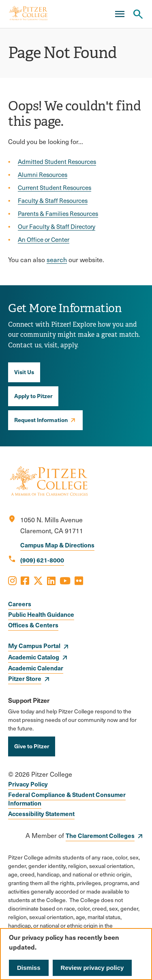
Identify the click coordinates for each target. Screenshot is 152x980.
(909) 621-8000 (42, 560)
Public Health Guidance (41, 614)
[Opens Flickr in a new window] (79, 580)
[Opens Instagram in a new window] (12, 580)
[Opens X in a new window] (38, 580)
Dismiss (29, 968)
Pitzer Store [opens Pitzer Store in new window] (25, 678)
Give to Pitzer (32, 746)
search (57, 260)
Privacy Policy (28, 784)
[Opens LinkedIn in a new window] (51, 580)
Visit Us (24, 372)
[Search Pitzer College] (138, 14)
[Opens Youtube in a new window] (65, 580)
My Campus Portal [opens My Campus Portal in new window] (34, 645)
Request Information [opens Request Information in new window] (41, 420)
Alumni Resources (43, 174)
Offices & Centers (33, 625)
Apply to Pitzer (33, 396)
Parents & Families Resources (58, 213)
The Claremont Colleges (100, 835)
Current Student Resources (55, 187)
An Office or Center (44, 239)
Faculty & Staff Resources (53, 200)
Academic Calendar (36, 668)
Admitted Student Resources (57, 162)
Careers (20, 604)
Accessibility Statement (41, 813)
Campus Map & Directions (57, 545)
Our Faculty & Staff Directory (57, 226)
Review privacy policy (92, 968)
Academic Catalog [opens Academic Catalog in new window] (34, 657)
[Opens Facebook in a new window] (25, 580)
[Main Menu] (120, 14)
